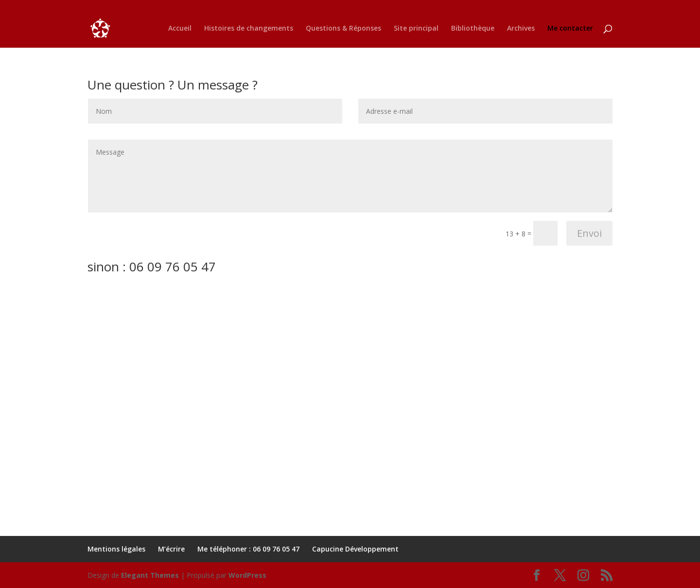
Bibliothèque (473, 29)
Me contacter (570, 29)
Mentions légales (116, 549)
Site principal (416, 29)
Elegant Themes (150, 575)
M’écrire (171, 549)
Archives (521, 29)
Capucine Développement (355, 549)
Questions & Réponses (343, 29)
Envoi (589, 233)
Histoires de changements (249, 29)
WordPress (247, 575)
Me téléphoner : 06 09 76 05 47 (248, 549)
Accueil (180, 29)
